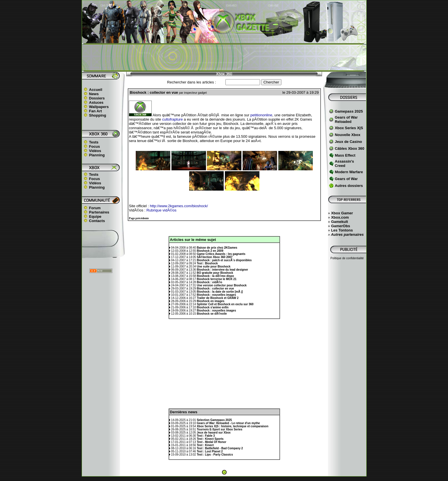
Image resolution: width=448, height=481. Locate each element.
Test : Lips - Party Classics (215, 455)
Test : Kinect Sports (210, 439)
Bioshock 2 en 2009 (210, 251)
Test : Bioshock (207, 263)
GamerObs (341, 226)
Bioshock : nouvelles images (216, 295)
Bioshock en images (211, 301)
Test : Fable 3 (206, 436)
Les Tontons (342, 230)
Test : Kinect (205, 445)
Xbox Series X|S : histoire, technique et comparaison (233, 426)
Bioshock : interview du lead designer (223, 270)
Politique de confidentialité (347, 258)
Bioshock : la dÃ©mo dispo (215, 276)
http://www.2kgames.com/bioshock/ (179, 206)
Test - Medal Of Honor (212, 442)
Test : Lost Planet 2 (210, 451)
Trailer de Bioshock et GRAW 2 (218, 298)
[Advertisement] (224, 57)
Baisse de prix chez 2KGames (217, 248)
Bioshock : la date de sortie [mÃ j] (220, 292)
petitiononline (261, 115)
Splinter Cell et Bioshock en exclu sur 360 (225, 304)
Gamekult (340, 222)
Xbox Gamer (342, 213)
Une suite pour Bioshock (214, 267)
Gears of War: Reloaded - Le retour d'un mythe (228, 423)
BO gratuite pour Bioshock (215, 273)
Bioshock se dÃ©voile (212, 314)
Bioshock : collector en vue (215, 289)
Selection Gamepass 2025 (214, 420)
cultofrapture (172, 119)
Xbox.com (340, 217)
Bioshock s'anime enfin (213, 307)
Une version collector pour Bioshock (222, 285)
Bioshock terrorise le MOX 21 (217, 279)
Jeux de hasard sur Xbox (214, 433)
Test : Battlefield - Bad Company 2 (220, 448)
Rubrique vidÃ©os (161, 210)
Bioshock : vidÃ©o (210, 282)
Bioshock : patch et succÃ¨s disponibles (224, 260)
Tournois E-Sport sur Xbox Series (220, 429)
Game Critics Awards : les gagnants (221, 254)
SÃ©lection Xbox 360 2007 (215, 257)
